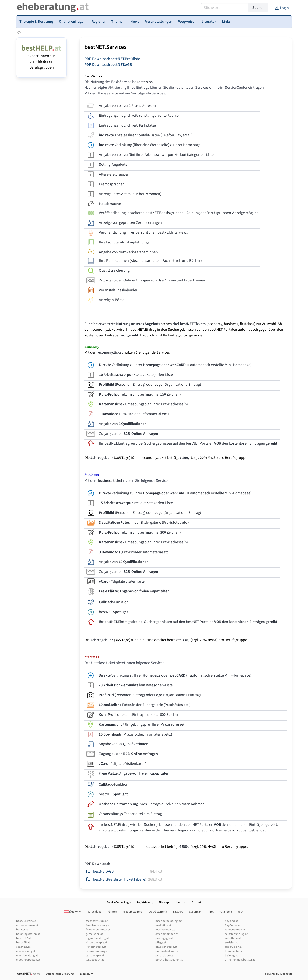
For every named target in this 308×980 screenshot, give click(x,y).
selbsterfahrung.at (236, 934)
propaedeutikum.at (167, 951)
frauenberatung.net (98, 930)
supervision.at (234, 947)
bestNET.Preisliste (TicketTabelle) (120, 879)
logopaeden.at (95, 960)
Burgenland (94, 912)
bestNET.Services (105, 47)
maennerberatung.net (169, 921)
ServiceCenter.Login (119, 902)
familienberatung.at (98, 925)
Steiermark (196, 912)
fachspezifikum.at (97, 921)
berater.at (22, 930)
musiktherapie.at (166, 930)
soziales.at (231, 943)
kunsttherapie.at (96, 947)
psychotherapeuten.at (169, 960)
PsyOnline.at (233, 925)
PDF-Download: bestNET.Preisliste (112, 59)
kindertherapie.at (96, 943)
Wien (241, 912)
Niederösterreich (133, 912)
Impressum (86, 974)
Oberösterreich (158, 912)
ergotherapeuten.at (28, 960)
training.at (231, 955)
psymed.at (231, 921)
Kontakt (196, 902)
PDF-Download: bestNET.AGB (108, 65)
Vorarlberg (226, 912)
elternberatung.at (27, 955)
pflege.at (161, 943)
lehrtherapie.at (95, 955)
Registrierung (145, 902)
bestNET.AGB (103, 871)
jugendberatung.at (97, 938)
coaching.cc (23, 947)
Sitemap (164, 902)
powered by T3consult (278, 974)
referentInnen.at (235, 930)
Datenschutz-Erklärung (60, 974)
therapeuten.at (234, 951)
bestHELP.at (24, 938)
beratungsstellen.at (28, 934)
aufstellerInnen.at (27, 925)
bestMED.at (23, 943)
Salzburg (178, 912)
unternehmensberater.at (240, 960)
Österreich (73, 912)
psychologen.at (165, 955)
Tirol (211, 912)
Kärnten (112, 912)
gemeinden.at (94, 934)
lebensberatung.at (97, 951)
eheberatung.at (26, 951)
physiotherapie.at (166, 947)
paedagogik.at (164, 938)
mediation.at (163, 925)
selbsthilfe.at (233, 938)
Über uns (180, 902)
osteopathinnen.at (167, 934)
